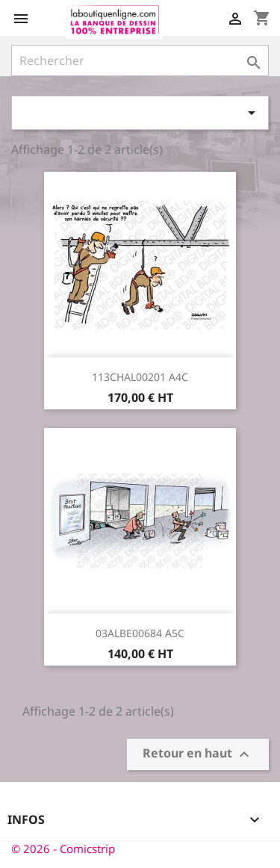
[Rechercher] (140, 61)
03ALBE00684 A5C (140, 633)
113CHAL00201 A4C (140, 377)
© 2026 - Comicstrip (63, 849)
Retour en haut (198, 754)
